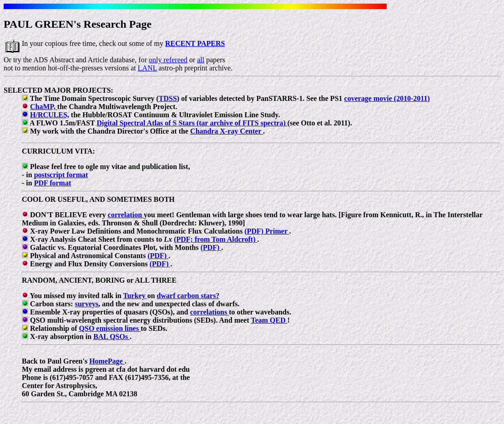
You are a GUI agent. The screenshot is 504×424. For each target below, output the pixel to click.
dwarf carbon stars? (188, 296)
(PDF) (211, 247)
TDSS (168, 98)
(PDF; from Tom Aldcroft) (215, 239)
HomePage (107, 361)
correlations (209, 312)
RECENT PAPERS (195, 43)
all (201, 60)
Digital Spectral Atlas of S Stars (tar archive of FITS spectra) (192, 123)
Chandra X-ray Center (227, 131)
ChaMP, (44, 107)
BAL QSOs (111, 337)
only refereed (168, 60)
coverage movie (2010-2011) (387, 98)
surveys (87, 304)
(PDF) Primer (267, 231)
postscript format (61, 175)
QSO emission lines (110, 328)
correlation (126, 215)
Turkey (135, 296)
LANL (147, 68)
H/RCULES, (50, 115)
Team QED (269, 320)
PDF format (53, 183)
